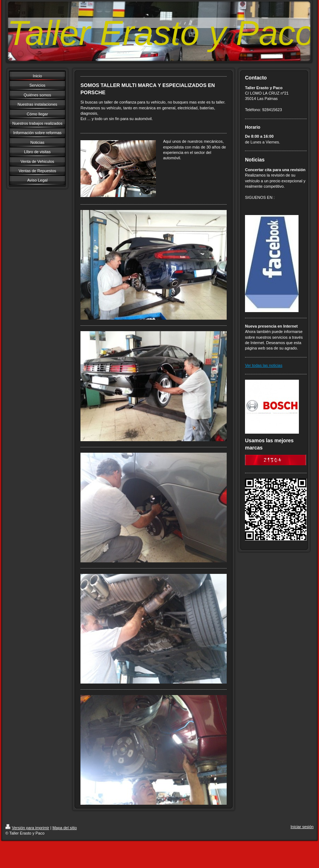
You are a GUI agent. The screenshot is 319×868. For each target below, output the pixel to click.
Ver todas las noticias (264, 365)
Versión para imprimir (27, 828)
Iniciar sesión (302, 827)
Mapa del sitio (65, 828)
